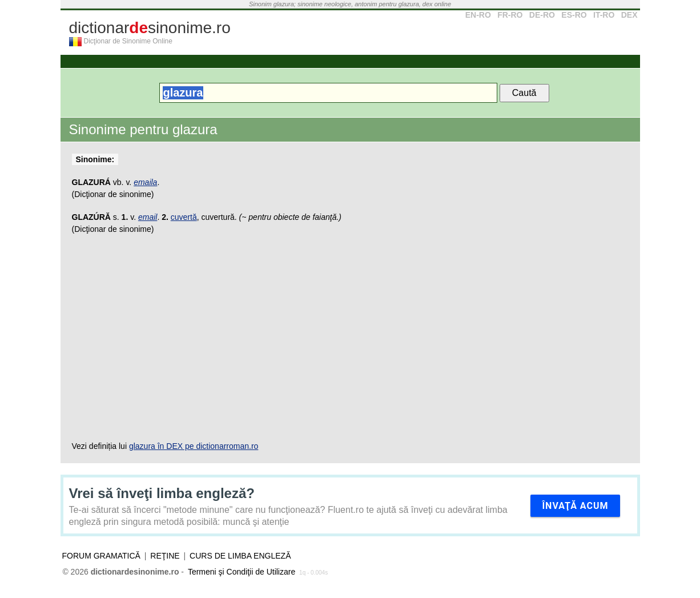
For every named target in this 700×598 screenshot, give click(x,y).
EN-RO (478, 15)
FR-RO (510, 15)
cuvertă (184, 217)
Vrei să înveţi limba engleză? (162, 493)
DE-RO (542, 15)
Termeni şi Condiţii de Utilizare (242, 572)
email (148, 217)
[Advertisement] (350, 338)
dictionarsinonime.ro (150, 28)
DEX (629, 15)
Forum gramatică (101, 556)
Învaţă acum (575, 506)
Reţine (165, 556)
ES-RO (574, 15)
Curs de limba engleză (240, 556)
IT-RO (604, 15)
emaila (145, 182)
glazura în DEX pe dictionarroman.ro (194, 446)
